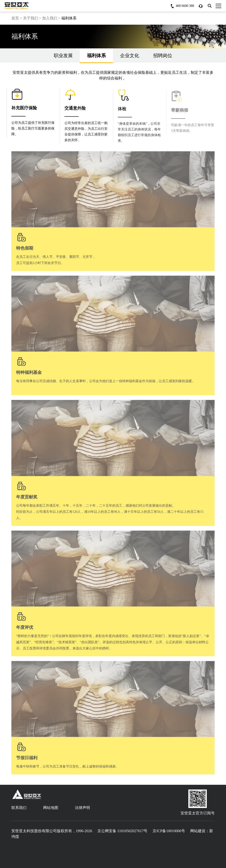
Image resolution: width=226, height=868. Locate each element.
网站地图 (51, 808)
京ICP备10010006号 (169, 831)
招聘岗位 (163, 55)
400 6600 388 (185, 6)
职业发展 (63, 55)
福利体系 (96, 58)
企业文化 (130, 55)
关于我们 (31, 18)
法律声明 (82, 808)
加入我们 (50, 18)
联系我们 (19, 808)
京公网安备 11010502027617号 (122, 831)
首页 (15, 18)
